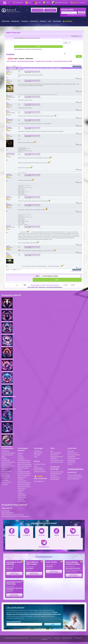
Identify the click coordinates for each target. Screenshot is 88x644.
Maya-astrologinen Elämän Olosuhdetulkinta (15, 516)
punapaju (9, 127)
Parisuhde (43, 21)
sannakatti (9, 96)
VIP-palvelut (68, 21)
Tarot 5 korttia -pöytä (57, 460)
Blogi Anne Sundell (24, 475)
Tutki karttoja (6, 21)
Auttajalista (5, 480)
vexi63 (8, 71)
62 (11, 66)
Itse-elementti (55, 479)
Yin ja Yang (54, 475)
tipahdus (9, 174)
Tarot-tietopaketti (56, 453)
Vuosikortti (54, 458)
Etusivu (8, 3)
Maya (30, 3)
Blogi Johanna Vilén (24, 462)
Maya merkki (6, 477)
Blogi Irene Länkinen (24, 483)
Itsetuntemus (34, 21)
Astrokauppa (50, 10)
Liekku (8, 254)
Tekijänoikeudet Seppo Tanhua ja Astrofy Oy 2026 (16, 638)
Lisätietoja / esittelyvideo (14, 574)
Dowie (8, 112)
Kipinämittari (6, 468)
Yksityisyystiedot (78, 638)
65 (16, 66)
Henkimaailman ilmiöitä (44, 61)
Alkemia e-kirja (6, 482)
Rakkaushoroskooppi (8, 466)
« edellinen (73, 65)
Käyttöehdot (57, 638)
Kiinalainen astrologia (62, 3)
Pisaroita (9, 226)
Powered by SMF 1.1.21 (36, 285)
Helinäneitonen (10, 153)
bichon (8, 196)
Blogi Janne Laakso (24, 472)
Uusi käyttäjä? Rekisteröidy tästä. (76, 15)
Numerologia (19, 3)
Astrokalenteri (38, 10)
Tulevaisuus (25, 21)
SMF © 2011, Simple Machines (51, 285)
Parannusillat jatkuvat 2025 (63, 61)
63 (13, 66)
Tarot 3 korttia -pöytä (57, 462)
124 (20, 66)
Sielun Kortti (54, 455)
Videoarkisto (71, 462)
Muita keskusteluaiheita (26, 61)
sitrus (8, 104)
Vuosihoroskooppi (56, 474)
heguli (8, 135)
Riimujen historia (39, 470)
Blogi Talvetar (22, 481)
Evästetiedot (44, 639)
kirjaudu (30, 38)
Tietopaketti (22, 494)
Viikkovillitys (5, 451)
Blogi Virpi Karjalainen (25, 466)
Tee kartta (21, 499)
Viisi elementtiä (55, 477)
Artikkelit (4, 479)
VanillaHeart (10, 119)
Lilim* (8, 80)
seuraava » (79, 65)
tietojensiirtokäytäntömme (15, 618)
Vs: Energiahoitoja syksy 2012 (32, 71)
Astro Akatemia (39, 481)
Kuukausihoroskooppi (8, 453)
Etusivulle (5, 484)
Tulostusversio (77, 66)
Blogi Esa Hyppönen (24, 473)
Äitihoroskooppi (7, 464)
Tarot (39, 3)
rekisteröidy (37, 38)
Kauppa (70, 464)
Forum (20, 492)
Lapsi (49, 21)
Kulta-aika (79, 3)
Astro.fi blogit (57, 21)
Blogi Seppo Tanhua (24, 460)
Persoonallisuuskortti (57, 456)
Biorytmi (20, 453)
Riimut (48, 3)
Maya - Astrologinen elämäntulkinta (13, 514)
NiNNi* (8, 246)
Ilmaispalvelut (15, 21)
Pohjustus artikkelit (74, 458)
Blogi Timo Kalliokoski (25, 464)
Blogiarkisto (71, 460)
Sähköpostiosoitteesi (14, 622)
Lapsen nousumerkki (8, 462)
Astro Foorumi (13, 33)
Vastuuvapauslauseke (67, 638)
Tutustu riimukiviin (40, 471)
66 (18, 66)
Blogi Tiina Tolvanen (24, 486)
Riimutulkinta (38, 468)
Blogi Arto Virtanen (24, 485)
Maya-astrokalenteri (8, 513)
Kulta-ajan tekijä (73, 453)
